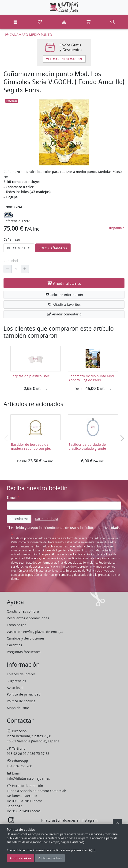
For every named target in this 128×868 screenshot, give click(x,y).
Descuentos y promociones (28, 618)
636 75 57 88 (39, 754)
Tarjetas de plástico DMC (30, 376)
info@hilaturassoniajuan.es (46, 571)
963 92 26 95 (17, 754)
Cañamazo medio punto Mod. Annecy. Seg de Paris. (92, 378)
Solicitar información (64, 295)
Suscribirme (19, 519)
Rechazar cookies (50, 858)
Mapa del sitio (18, 708)
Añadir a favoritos (64, 305)
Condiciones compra (23, 611)
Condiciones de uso (60, 528)
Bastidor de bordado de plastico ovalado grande (87, 446)
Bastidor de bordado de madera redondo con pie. (31, 446)
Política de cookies (21, 701)
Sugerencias (16, 681)
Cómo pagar (16, 625)
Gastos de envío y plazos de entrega (35, 632)
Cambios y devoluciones (26, 638)
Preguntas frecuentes (24, 652)
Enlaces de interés (21, 674)
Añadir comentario (64, 314)
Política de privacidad (101, 528)
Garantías (14, 645)
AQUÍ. (92, 850)
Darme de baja (47, 519)
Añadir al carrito (64, 283)
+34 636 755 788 (19, 766)
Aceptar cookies (21, 858)
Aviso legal (15, 688)
